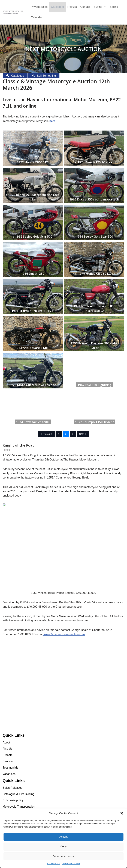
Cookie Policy (54, 864)
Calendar (37, 17)
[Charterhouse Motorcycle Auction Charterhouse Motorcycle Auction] (13, 12)
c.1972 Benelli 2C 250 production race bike (33, 197)
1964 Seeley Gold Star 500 (94, 236)
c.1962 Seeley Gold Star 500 (33, 236)
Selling (114, 7)
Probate (8, 755)
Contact (85, 7)
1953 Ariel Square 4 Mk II (33, 348)
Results (72, 7)
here (52, 121)
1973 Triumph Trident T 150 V (33, 311)
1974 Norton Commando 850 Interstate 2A (94, 308)
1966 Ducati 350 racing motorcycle (94, 199)
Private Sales (39, 7)
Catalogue (57, 7)
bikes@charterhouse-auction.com (64, 634)
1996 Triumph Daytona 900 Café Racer (94, 345)
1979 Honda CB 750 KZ (94, 274)
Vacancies (9, 774)
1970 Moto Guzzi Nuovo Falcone (33, 385)
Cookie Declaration (71, 864)
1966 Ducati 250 (33, 274)
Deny (63, 846)
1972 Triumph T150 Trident (94, 422)
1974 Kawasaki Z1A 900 (33, 422)
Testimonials (10, 768)
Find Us (7, 749)
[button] (122, 813)
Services (8, 761)
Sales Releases (12, 788)
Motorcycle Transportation (19, 807)
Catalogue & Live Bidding (19, 794)
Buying (100, 7)
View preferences (64, 856)
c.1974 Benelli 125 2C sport (94, 162)
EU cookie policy (13, 800)
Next (83, 434)
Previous (46, 434)
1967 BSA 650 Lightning (94, 385)
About (6, 742)
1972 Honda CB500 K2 (33, 162)
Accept (64, 837)
